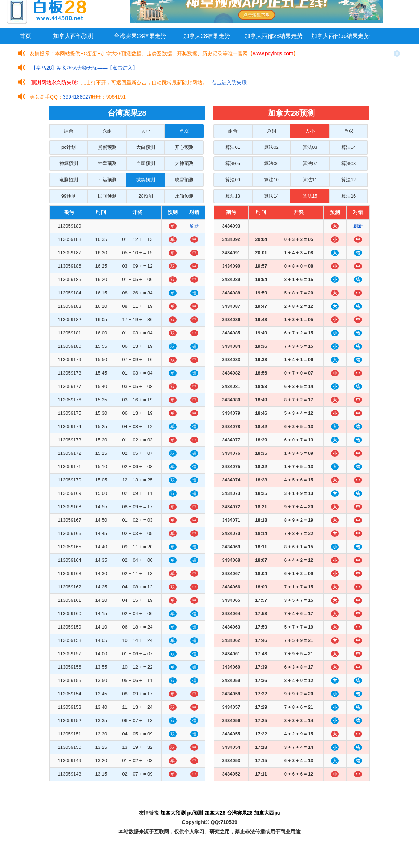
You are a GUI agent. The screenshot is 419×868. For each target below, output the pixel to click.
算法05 (233, 163)
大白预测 (146, 147)
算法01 (233, 147)
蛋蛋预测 (107, 147)
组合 (69, 131)
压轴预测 (184, 196)
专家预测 (146, 163)
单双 (184, 131)
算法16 (349, 196)
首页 (25, 36)
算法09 (233, 180)
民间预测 (107, 196)
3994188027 (77, 97)
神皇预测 (107, 163)
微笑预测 (146, 180)
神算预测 (69, 163)
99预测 (69, 196)
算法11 (310, 180)
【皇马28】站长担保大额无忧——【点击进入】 (85, 68)
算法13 (233, 196)
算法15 (310, 196)
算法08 (349, 163)
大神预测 (184, 163)
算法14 (271, 196)
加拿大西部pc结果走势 (340, 36)
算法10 (271, 180)
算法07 (310, 163)
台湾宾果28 (240, 813)
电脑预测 (69, 180)
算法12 (349, 180)
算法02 (271, 147)
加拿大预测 (173, 813)
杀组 (107, 131)
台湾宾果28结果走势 (140, 36)
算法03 (310, 147)
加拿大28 (215, 813)
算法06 (271, 163)
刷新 (194, 226)
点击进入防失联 (229, 82)
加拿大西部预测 (73, 36)
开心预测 (184, 147)
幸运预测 (107, 180)
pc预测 (195, 813)
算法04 (349, 147)
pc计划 (69, 147)
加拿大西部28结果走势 (274, 36)
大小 (146, 131)
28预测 (146, 196)
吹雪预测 (184, 180)
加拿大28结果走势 (207, 36)
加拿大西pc (267, 813)
